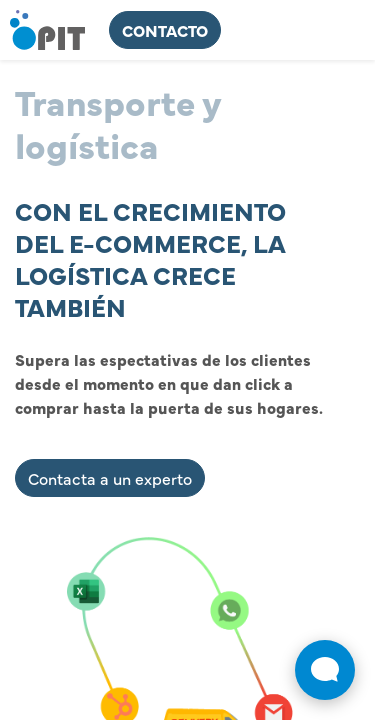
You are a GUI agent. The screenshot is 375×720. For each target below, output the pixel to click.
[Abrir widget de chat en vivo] (325, 670)
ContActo (165, 30)
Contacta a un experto (110, 478)
